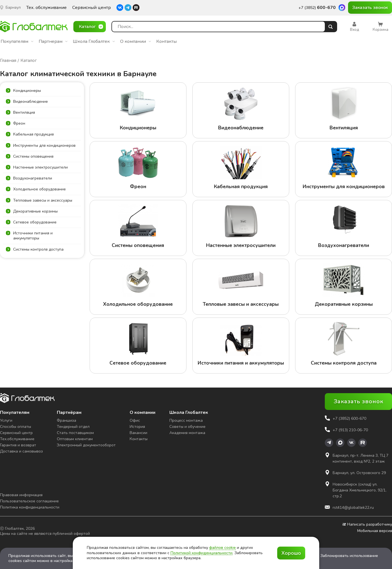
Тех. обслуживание (46, 8)
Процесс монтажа (186, 420)
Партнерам (53, 41)
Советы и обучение (187, 427)
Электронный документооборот (86, 445)
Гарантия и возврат (18, 445)
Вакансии (138, 433)
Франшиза (66, 420)
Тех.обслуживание (17, 439)
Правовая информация (21, 495)
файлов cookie (222, 548)
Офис (135, 420)
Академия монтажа (187, 433)
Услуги (6, 420)
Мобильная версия (375, 531)
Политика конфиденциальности (30, 507)
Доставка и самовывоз (21, 451)
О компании (136, 41)
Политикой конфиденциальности (201, 553)
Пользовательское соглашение (29, 501)
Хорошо (291, 553)
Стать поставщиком (75, 433)
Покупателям (17, 41)
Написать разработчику (367, 524)
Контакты (166, 41)
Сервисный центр (92, 8)
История (137, 427)
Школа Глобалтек (94, 41)
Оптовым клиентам (75, 439)
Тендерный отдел (73, 427)
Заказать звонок (370, 8)
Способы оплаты (16, 427)
